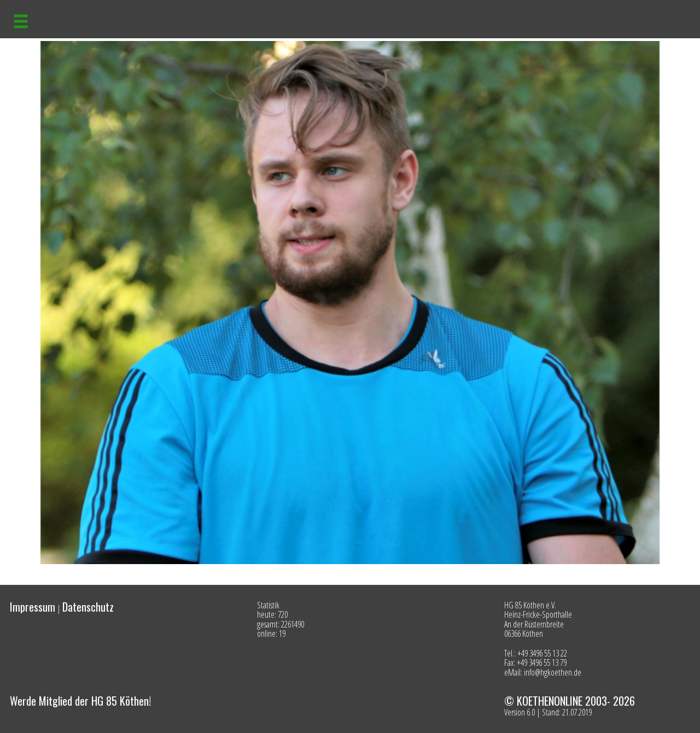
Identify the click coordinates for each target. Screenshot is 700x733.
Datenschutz (88, 607)
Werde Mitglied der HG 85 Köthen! (80, 701)
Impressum (33, 607)
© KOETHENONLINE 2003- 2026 (570, 701)
